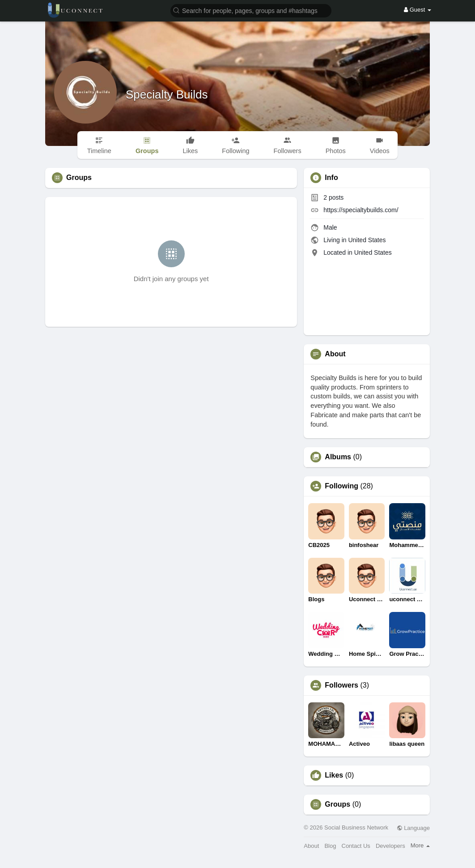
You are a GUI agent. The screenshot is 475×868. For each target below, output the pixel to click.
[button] (251, 10)
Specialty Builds (167, 94)
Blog (330, 846)
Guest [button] (418, 10)
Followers (341, 685)
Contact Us (356, 846)
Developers (390, 846)
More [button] (420, 845)
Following (341, 486)
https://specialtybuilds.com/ (361, 210)
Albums (338, 457)
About (311, 846)
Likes (334, 775)
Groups (337, 804)
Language (413, 828)
